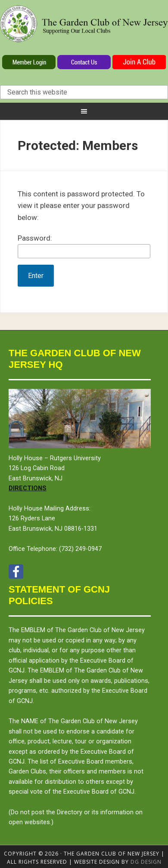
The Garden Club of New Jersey (84, 29)
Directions (28, 488)
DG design (146, 862)
